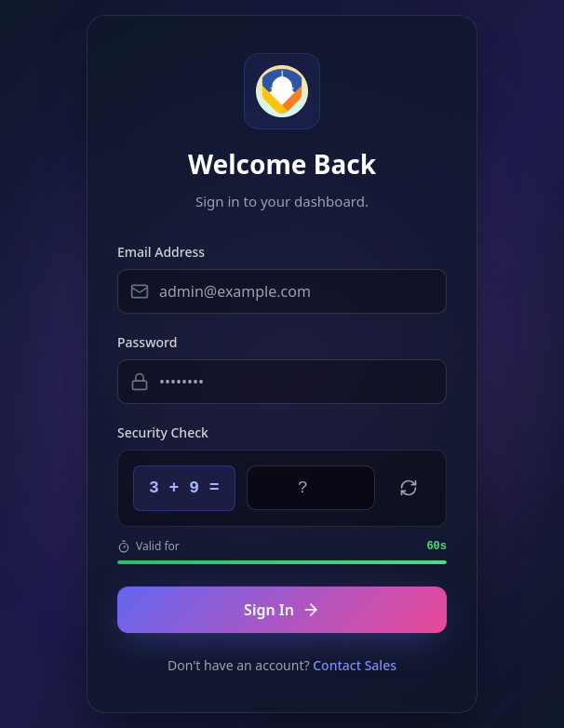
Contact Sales (355, 665)
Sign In (282, 610)
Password (147, 342)
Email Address (161, 252)
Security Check (163, 432)
